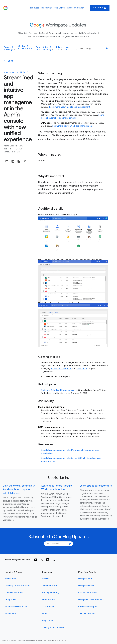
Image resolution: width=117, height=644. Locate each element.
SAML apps (82, 369)
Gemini (38, 49)
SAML (20, 149)
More (67, 49)
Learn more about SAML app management (72, 126)
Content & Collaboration (25, 49)
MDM (21, 146)
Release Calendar (76, 8)
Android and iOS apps (61, 369)
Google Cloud (85, 579)
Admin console (11, 146)
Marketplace (48, 607)
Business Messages (88, 607)
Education (59, 49)
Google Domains (86, 586)
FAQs (44, 614)
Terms (63, 640)
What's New (11, 614)
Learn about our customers (96, 486)
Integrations (47, 621)
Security (46, 579)
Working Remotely (50, 593)
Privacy (57, 640)
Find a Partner (48, 600)
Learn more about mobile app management (70, 107)
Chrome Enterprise (87, 593)
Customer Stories (50, 586)
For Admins (46, 8)
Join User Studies (87, 614)
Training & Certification (53, 628)
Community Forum (14, 593)
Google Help (11, 600)
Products (35, 8)
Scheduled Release (12, 152)
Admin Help (10, 579)
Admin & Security (48, 49)
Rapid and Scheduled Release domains (59, 390)
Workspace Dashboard (16, 607)
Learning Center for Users (18, 586)
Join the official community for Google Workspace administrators (19, 489)
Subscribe (100, 8)
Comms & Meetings (9, 49)
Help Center (60, 8)
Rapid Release (10, 149)
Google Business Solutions (91, 600)
